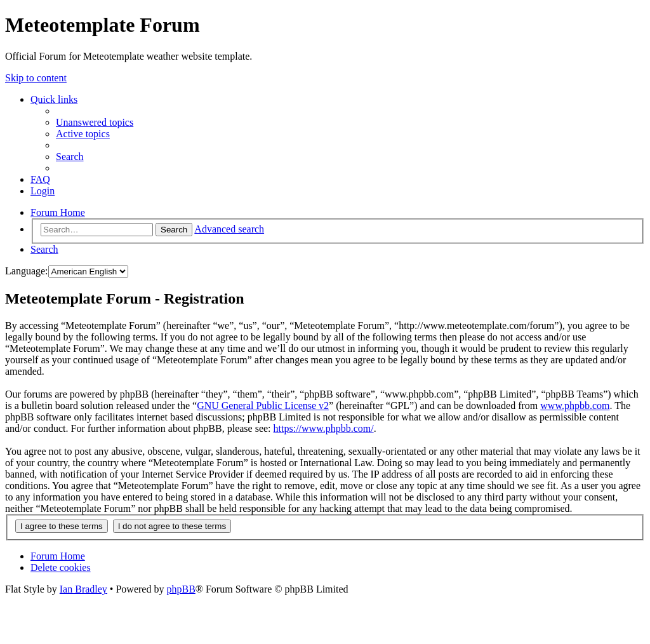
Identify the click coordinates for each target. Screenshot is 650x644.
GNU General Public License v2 (263, 406)
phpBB (181, 589)
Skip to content (36, 78)
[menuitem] (95, 122)
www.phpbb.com (575, 406)
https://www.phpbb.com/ (324, 428)
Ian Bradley (83, 589)
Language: (27, 271)
